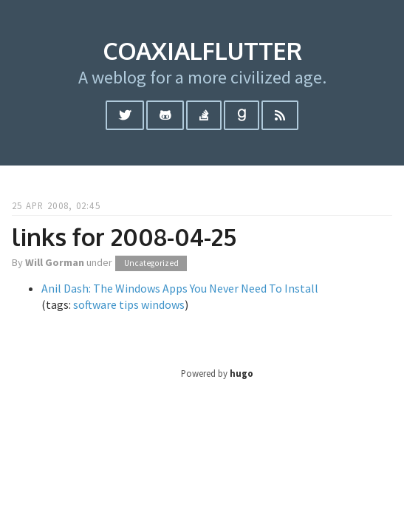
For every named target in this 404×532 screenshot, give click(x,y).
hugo (242, 373)
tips (129, 304)
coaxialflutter (202, 51)
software (95, 304)
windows (163, 304)
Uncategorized (151, 263)
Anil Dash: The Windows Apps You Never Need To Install (180, 288)
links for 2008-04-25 (124, 237)
